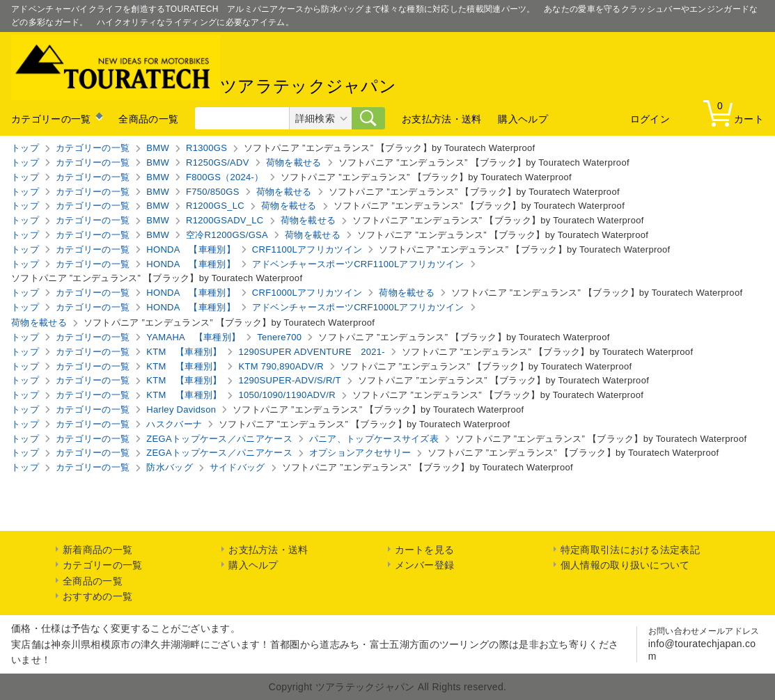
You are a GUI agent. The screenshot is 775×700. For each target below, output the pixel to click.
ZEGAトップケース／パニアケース (219, 439)
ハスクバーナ (174, 424)
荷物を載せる (294, 162)
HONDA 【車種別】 (191, 249)
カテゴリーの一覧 (51, 119)
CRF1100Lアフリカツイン (307, 249)
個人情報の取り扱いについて (625, 565)
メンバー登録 (425, 565)
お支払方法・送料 (441, 119)
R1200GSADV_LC (225, 220)
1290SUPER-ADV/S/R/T (289, 380)
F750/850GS (213, 192)
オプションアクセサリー (360, 453)
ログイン (650, 119)
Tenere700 (279, 337)
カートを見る (425, 550)
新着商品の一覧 (97, 550)
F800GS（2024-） (225, 177)
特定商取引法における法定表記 (630, 550)
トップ (25, 148)
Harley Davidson (181, 409)
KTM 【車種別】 (184, 352)
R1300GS (206, 148)
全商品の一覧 (148, 119)
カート (737, 112)
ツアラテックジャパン (204, 67)
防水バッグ (170, 467)
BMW (158, 148)
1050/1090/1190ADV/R (287, 395)
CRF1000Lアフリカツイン (307, 293)
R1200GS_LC (215, 206)
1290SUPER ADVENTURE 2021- (312, 352)
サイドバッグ (237, 467)
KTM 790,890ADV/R (281, 366)
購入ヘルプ (523, 119)
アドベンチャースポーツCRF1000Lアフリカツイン (358, 307)
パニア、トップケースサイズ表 (374, 439)
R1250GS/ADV (218, 162)
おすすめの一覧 (97, 596)
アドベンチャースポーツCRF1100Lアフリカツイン (358, 264)
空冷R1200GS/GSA (227, 235)
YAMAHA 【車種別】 (193, 337)
